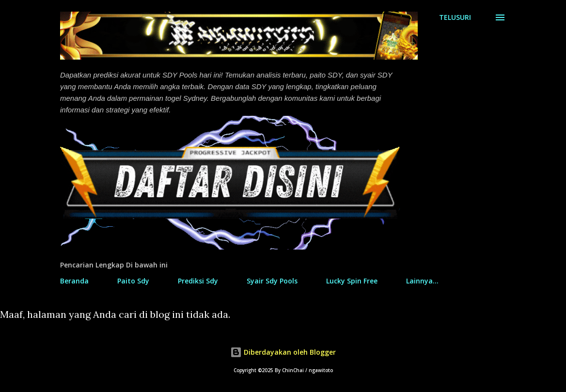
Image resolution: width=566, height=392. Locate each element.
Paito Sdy (133, 281)
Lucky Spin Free (352, 281)
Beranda (74, 281)
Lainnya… (422, 281)
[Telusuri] (455, 17)
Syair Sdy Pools (272, 281)
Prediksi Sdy (198, 281)
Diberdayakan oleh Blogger (283, 352)
